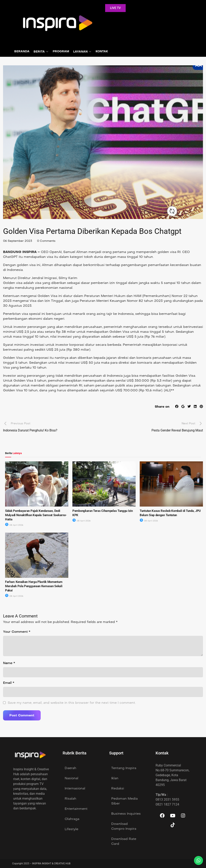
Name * (9, 663)
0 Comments (46, 241)
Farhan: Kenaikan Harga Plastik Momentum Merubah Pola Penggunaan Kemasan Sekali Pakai (34, 586)
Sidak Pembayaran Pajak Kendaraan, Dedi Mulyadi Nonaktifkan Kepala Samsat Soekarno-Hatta (36, 515)
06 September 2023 (18, 241)
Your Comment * (17, 632)
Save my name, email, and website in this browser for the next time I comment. (72, 703)
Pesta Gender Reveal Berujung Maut (177, 430)
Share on (162, 407)
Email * (9, 683)
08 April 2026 (14, 525)
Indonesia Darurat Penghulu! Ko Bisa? (30, 430)
